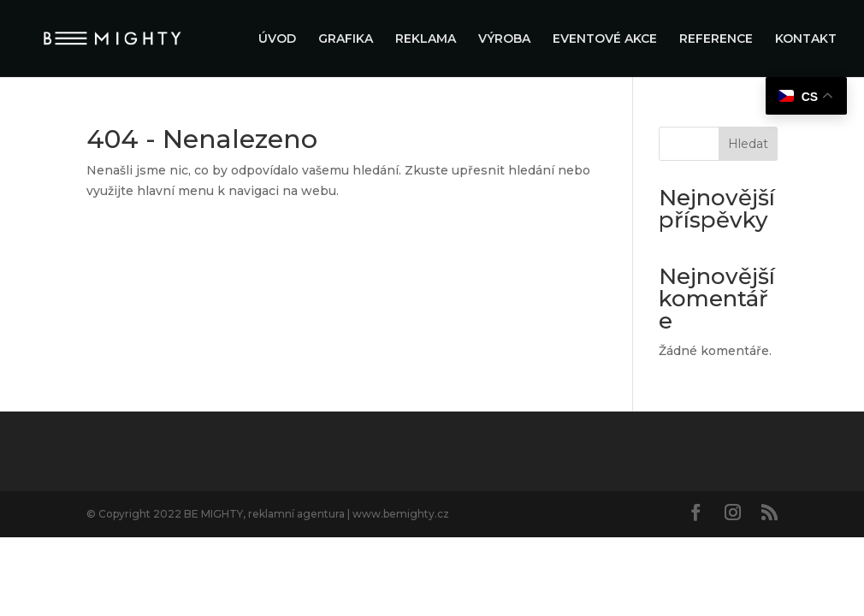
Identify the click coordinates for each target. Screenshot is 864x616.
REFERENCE (716, 39)
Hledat (748, 144)
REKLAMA (426, 39)
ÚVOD (277, 39)
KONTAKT (806, 39)
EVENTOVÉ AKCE (605, 39)
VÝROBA (504, 39)
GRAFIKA (346, 39)
